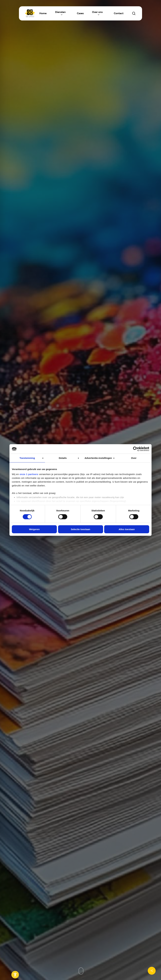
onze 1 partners (29, 474)
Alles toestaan (127, 529)
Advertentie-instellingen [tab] (98, 458)
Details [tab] (63, 458)
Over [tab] (134, 458)
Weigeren (34, 529)
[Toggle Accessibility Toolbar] (15, 975)
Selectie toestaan (81, 529)
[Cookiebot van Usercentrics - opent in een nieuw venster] (135, 449)
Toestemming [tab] (27, 458)
